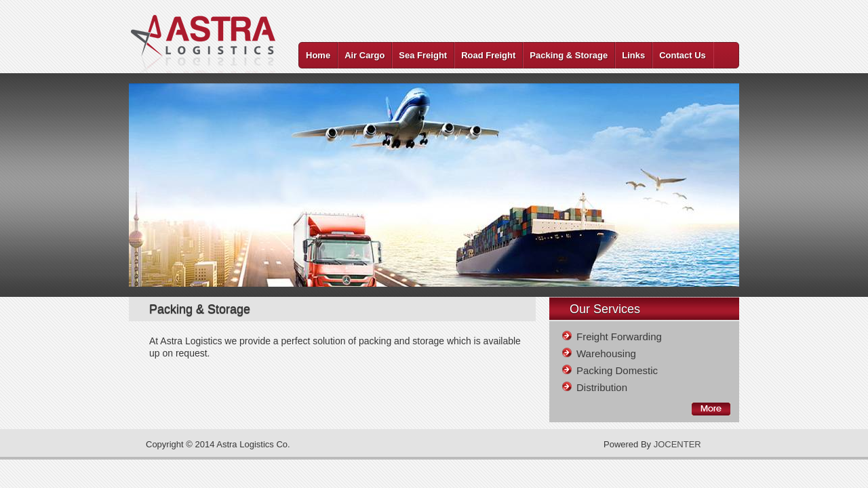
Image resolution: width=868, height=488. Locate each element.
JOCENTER (677, 444)
